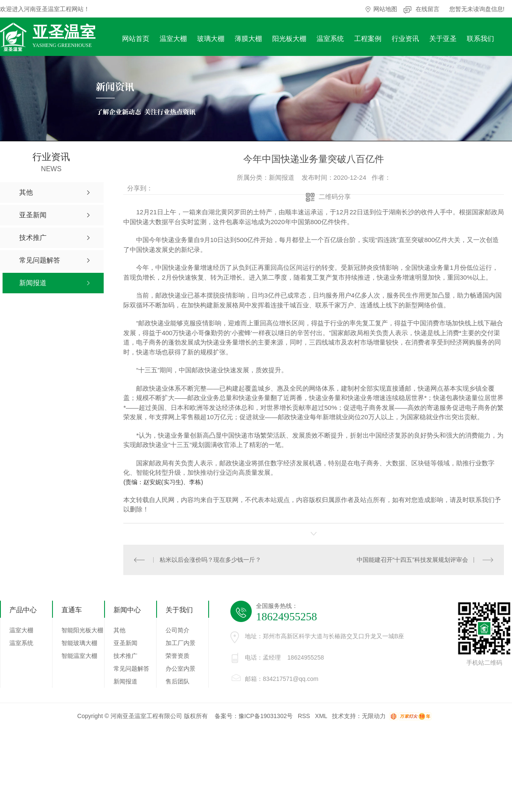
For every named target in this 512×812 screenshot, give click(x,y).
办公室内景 (180, 668)
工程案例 (368, 39)
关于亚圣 (443, 39)
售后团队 (177, 681)
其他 (119, 630)
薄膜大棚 (248, 39)
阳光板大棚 (289, 39)
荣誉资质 (177, 655)
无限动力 (374, 716)
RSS (304, 716)
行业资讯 (405, 39)
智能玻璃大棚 (79, 643)
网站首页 (136, 39)
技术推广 (125, 655)
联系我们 (480, 39)
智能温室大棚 (79, 655)
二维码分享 (335, 197)
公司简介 (177, 630)
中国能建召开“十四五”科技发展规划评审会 (412, 559)
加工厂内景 (180, 643)
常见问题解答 (131, 668)
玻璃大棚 (211, 39)
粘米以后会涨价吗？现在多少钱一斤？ (210, 559)
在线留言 (428, 9)
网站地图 (385, 9)
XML (321, 716)
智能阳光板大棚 (82, 630)
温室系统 (330, 39)
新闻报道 (125, 681)
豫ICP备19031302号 (266, 716)
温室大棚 (173, 39)
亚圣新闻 (125, 643)
